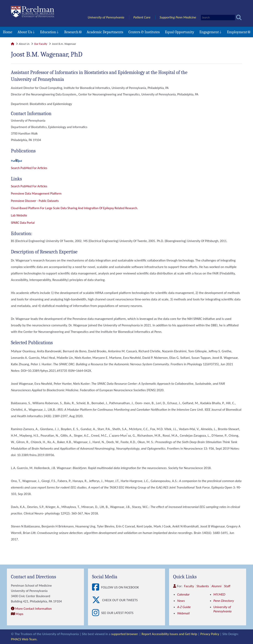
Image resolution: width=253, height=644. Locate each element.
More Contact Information (33, 609)
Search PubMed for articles (29, 186)
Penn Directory (224, 601)
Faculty (189, 586)
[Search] (218, 18)
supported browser (124, 634)
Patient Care (142, 17)
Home (8, 32)
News (181, 601)
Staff (227, 586)
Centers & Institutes (144, 32)
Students (203, 586)
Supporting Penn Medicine (178, 17)
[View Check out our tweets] (97, 600)
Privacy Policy (210, 634)
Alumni (216, 586)
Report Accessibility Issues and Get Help (169, 634)
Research (71, 32)
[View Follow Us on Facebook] (97, 587)
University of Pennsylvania (106, 17)
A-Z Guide (184, 607)
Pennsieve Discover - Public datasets (35, 201)
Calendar (183, 594)
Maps (19, 614)
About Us (25, 32)
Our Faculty (41, 44)
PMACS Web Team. (24, 639)
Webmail (183, 613)
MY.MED (219, 594)
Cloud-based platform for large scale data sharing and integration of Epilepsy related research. (75, 208)
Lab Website (19, 215)
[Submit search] (239, 18)
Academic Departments (105, 32)
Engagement (209, 32)
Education (48, 32)
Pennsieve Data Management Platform (36, 193)
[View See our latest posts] (97, 613)
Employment (237, 32)
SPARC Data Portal (23, 223)
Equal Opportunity (180, 32)
